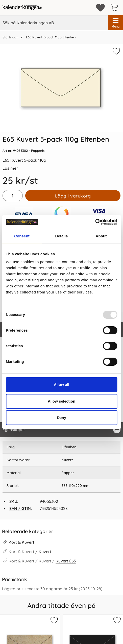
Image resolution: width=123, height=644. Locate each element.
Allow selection (62, 401)
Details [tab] (62, 236)
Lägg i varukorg (73, 196)
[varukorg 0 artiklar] (115, 8)
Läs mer (10, 168)
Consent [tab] (22, 236)
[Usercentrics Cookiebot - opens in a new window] (95, 222)
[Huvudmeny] (115, 23)
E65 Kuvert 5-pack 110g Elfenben (50, 37)
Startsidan (10, 37)
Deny (62, 418)
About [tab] (101, 236)
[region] (62, 430)
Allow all (62, 385)
